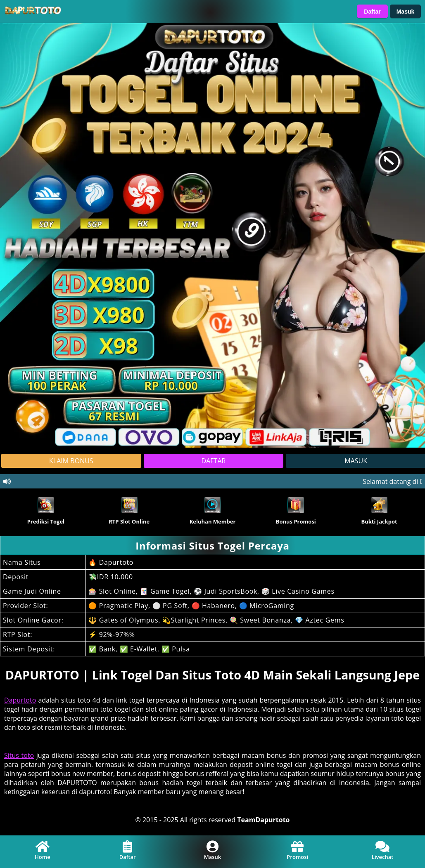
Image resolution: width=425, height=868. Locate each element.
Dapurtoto (20, 700)
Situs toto (19, 755)
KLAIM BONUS (71, 461)
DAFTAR (214, 461)
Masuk (406, 12)
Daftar (372, 12)
